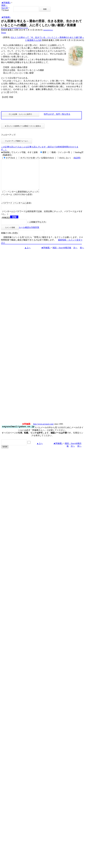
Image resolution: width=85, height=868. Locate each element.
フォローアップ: (8, 135)
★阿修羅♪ (6, 3)
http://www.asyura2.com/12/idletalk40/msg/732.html (15, 28)
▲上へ (27, 254)
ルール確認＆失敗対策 (29, 233)
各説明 (77, 158)
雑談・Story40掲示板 (62, 254)
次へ (75, 254)
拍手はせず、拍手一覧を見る (57, 114)
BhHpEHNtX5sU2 (48, 30)
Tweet (3, 33)
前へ (82, 254)
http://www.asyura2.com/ (44, 430)
